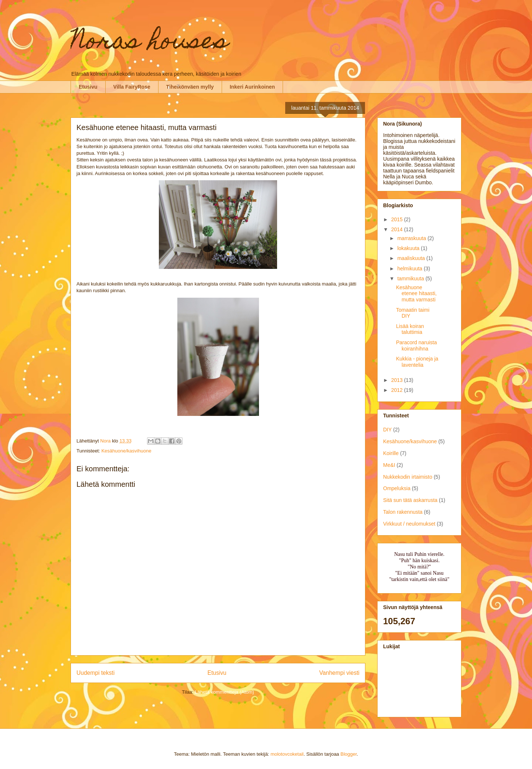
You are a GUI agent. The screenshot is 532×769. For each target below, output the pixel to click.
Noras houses (149, 43)
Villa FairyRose (132, 87)
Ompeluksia (397, 488)
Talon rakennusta (403, 512)
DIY (387, 430)
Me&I (389, 465)
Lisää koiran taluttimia (410, 329)
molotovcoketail (287, 754)
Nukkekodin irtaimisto (408, 477)
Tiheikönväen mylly (190, 87)
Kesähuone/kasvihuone (126, 451)
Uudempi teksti (96, 673)
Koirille (391, 453)
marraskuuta (412, 238)
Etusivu (88, 87)
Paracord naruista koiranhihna (417, 346)
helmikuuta (410, 269)
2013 (398, 380)
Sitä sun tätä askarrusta (410, 500)
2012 (398, 390)
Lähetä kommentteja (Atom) (224, 692)
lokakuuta (409, 248)
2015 (398, 219)
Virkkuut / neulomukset (409, 524)
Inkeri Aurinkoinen (252, 87)
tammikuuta (411, 278)
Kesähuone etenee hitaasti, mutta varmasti (416, 294)
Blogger (348, 754)
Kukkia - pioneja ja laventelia (417, 362)
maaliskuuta (412, 258)
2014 (398, 229)
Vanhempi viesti (339, 673)
